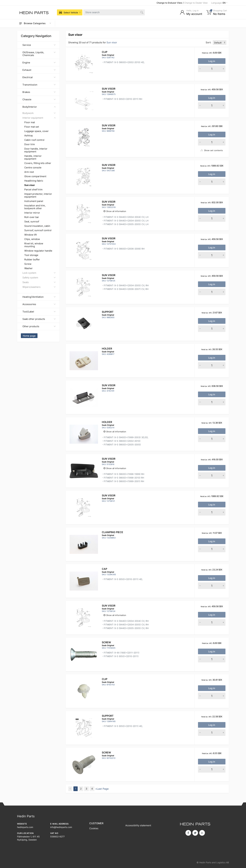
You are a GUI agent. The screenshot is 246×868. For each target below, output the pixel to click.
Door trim (30, 144)
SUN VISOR (109, 459)
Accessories (39, 304)
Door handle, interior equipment (36, 150)
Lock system (39, 273)
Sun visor (109, 89)
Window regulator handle (38, 251)
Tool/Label (39, 312)
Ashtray (29, 136)
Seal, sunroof (32, 222)
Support (108, 312)
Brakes (39, 92)
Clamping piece (112, 532)
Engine (39, 63)
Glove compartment (35, 176)
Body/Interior (39, 107)
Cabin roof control (34, 140)
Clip (105, 52)
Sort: (208, 42)
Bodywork (39, 113)
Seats (39, 282)
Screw (28, 264)
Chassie (39, 99)
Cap (104, 569)
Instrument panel (34, 201)
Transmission (39, 85)
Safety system (39, 278)
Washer (28, 268)
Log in (212, 61)
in (202, 833)
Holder (107, 349)
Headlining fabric (34, 181)
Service (39, 45)
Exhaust (39, 70)
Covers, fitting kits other (38, 163)
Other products (39, 326)
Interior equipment (39, 118)
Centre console (33, 168)
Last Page (103, 789)
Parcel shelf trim (33, 190)
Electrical (39, 77)
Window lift (31, 235)
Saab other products (39, 319)
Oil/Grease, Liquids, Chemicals (39, 54)
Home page (29, 336)
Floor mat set (32, 127)
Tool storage (31, 255)
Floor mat (30, 122)
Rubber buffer (32, 260)
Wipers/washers (39, 287)
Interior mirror (32, 213)
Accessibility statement (138, 825)
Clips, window (32, 239)
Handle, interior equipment (33, 157)
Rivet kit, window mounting (34, 245)
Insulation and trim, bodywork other (35, 207)
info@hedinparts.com (61, 827)
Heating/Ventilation (39, 297)
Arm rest (29, 172)
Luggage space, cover (36, 131)
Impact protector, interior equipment (38, 195)
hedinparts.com (25, 827)
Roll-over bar (32, 217)
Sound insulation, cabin (37, 226)
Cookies (94, 828)
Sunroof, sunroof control (38, 230)
